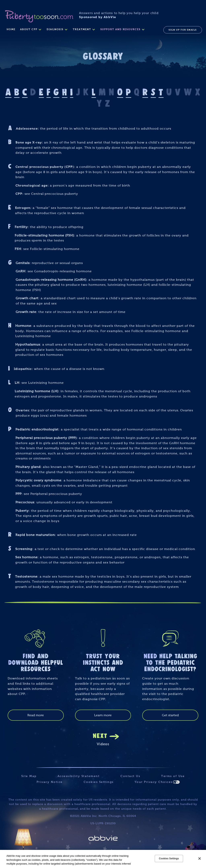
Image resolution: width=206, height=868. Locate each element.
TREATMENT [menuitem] (82, 29)
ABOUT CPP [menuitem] (29, 29)
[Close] (200, 859)
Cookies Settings (99, 782)
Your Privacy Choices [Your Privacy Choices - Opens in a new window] (154, 782)
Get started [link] (170, 715)
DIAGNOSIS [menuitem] (55, 29)
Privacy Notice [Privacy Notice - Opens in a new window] (50, 782)
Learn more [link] (103, 715)
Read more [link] (36, 715)
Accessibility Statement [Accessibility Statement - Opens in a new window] (79, 776)
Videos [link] (103, 744)
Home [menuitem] (11, 29)
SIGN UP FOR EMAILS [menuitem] (183, 30)
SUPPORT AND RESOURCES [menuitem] (121, 29)
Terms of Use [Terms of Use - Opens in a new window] (173, 776)
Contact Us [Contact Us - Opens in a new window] (130, 776)
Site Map (29, 776)
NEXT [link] (100, 735)
